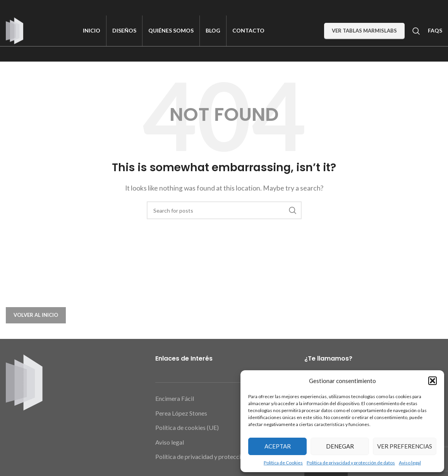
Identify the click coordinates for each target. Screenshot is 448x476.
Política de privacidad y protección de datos (351, 463)
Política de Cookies (283, 463)
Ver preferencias (405, 446)
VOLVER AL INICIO (36, 316)
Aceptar (278, 446)
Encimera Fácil (175, 400)
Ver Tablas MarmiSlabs (364, 31)
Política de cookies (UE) (187, 429)
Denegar (340, 446)
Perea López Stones (181, 414)
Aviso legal (410, 463)
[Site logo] (15, 30)
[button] (433, 381)
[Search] (416, 31)
